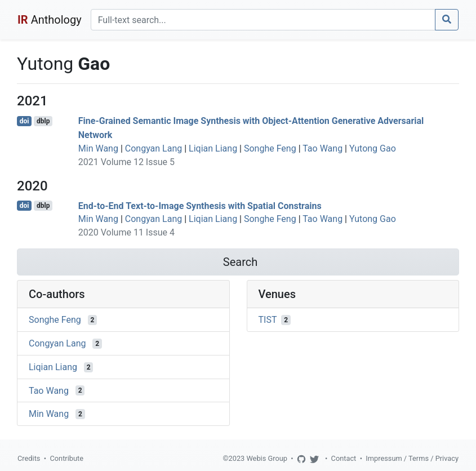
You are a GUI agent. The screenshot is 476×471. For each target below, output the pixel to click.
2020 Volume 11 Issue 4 (126, 232)
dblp (43, 121)
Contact (344, 458)
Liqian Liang (213, 148)
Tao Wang (322, 148)
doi (25, 121)
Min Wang (98, 148)
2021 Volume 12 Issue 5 (126, 162)
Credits (29, 458)
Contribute (66, 458)
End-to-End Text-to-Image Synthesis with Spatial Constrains (200, 205)
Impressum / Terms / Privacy (412, 458)
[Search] (263, 20)
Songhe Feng (270, 148)
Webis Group (267, 458)
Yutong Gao (373, 148)
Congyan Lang (154, 148)
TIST (268, 320)
